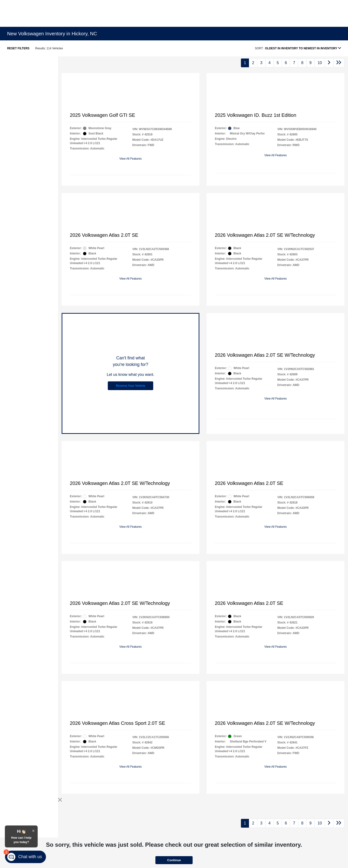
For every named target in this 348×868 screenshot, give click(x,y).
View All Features (131, 159)
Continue (174, 860)
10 (320, 63)
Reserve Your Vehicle (131, 386)
